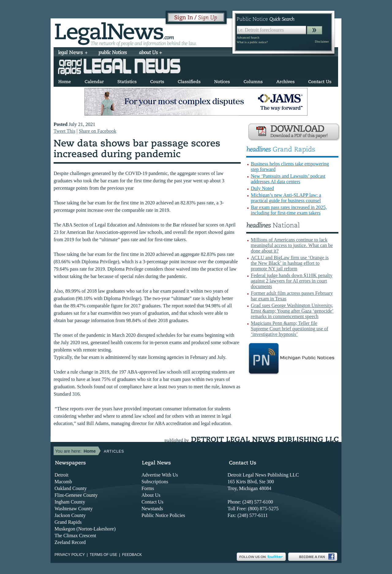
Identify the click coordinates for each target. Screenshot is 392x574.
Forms (148, 488)
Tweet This (64, 131)
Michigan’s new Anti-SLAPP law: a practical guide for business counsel (286, 198)
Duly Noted (262, 188)
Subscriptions (155, 482)
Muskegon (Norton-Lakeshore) (85, 529)
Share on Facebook (98, 131)
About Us (151, 495)
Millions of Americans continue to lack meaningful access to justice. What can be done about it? (292, 245)
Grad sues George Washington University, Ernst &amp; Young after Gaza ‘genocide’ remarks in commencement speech (292, 311)
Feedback (132, 555)
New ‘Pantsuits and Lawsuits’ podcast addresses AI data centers (288, 179)
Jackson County (70, 515)
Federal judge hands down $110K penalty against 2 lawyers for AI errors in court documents (292, 281)
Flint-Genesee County (76, 495)
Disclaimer (322, 42)
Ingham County (70, 502)
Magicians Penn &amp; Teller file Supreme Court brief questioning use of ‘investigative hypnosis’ (290, 329)
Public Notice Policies (163, 515)
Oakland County (71, 488)
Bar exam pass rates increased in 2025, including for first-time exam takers (289, 210)
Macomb (63, 482)
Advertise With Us (160, 475)
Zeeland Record (70, 542)
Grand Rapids (68, 522)
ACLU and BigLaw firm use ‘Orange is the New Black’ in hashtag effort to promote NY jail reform (290, 263)
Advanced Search (248, 38)
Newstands (152, 509)
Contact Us (153, 502)
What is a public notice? (252, 42)
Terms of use (104, 555)
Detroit (61, 475)
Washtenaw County (73, 509)
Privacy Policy (70, 555)
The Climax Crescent (75, 536)
